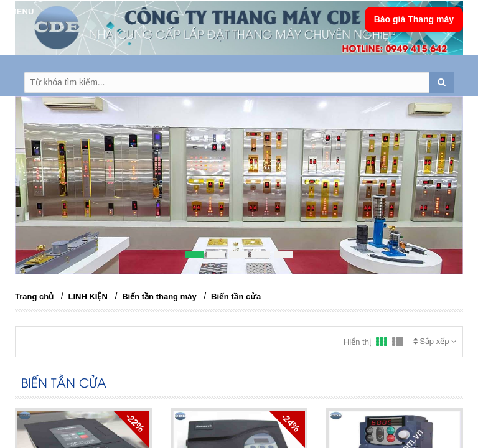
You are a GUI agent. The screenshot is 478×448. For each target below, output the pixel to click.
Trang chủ (34, 296)
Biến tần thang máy (159, 296)
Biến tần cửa (236, 296)
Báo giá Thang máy (414, 19)
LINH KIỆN (88, 296)
